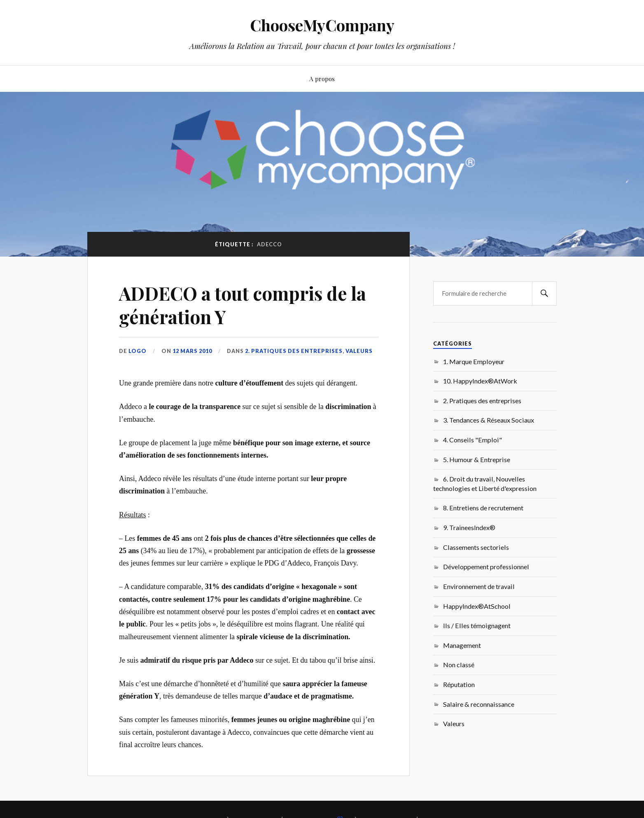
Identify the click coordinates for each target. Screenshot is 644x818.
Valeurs (359, 351)
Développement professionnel (486, 567)
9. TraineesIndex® (469, 527)
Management (462, 645)
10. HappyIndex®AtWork (480, 381)
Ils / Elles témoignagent (477, 625)
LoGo (138, 351)
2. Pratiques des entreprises (294, 351)
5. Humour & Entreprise (477, 459)
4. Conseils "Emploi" (472, 440)
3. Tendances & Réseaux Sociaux (489, 420)
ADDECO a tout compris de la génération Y (243, 305)
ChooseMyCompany (322, 25)
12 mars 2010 (192, 351)
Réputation (459, 684)
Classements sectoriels (476, 547)
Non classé (459, 665)
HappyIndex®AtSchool (477, 606)
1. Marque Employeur (474, 361)
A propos (322, 78)
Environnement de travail (479, 586)
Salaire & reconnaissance (479, 704)
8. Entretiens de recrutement (483, 508)
